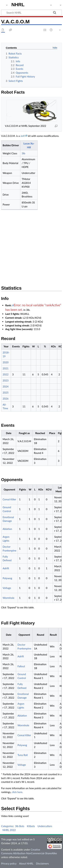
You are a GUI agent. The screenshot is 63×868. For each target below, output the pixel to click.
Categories (7, 826)
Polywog (7, 578)
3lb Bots (20, 826)
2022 (5, 374)
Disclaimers (42, 863)
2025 (5, 392)
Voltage (7, 588)
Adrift (6, 568)
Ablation (7, 529)
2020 (5, 362)
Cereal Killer (9, 499)
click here (17, 792)
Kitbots (31, 826)
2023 (5, 380)
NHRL (18, 5)
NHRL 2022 (9, 830)
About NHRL (26, 863)
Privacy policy (9, 863)
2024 (5, 386)
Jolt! (23, 136)
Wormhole (8, 598)
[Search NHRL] (32, 12)
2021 (5, 368)
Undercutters (45, 826)
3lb (23, 153)
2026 (5, 399)
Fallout (21, 666)
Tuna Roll (23, 755)
